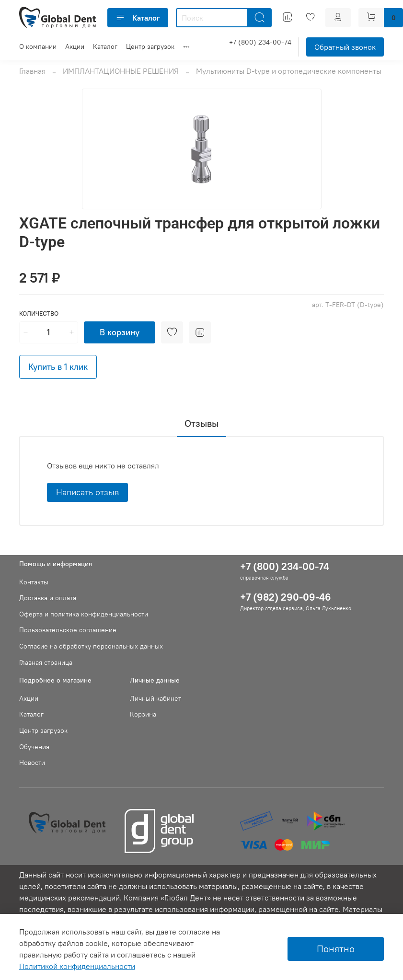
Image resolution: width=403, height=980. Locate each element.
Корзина (143, 714)
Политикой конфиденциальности (77, 966)
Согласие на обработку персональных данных (91, 646)
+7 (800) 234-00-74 (260, 42)
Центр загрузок (150, 46)
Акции (75, 46)
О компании (38, 46)
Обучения (34, 747)
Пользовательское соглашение (68, 630)
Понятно (336, 949)
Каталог (138, 18)
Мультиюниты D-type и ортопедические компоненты (289, 71)
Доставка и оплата (48, 598)
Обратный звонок (345, 47)
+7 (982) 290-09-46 (286, 597)
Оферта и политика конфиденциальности (84, 614)
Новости (32, 763)
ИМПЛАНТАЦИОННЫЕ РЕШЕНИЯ (121, 71)
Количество (39, 313)
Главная (32, 71)
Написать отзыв (87, 492)
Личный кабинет (155, 698)
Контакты (34, 582)
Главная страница (46, 662)
